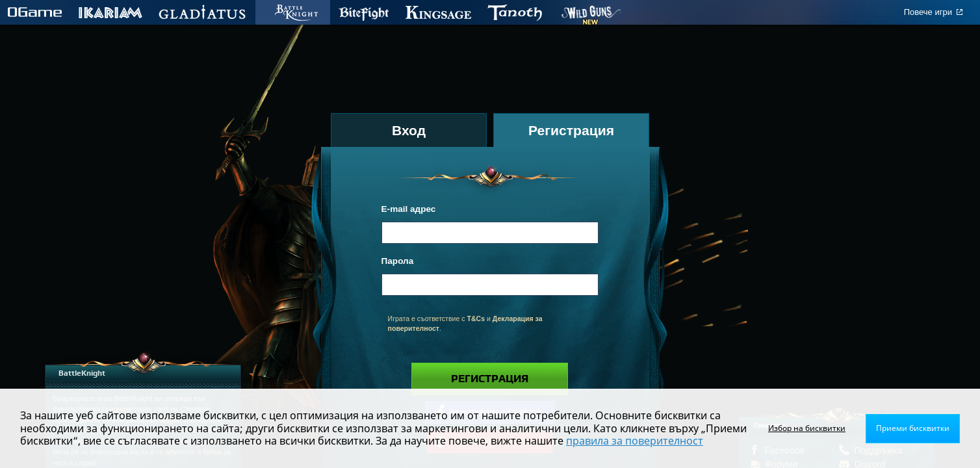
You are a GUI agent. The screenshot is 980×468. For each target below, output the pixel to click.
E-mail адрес (409, 209)
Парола (398, 261)
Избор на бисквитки (807, 428)
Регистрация (490, 379)
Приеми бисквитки (913, 428)
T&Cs (476, 318)
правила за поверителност (635, 441)
